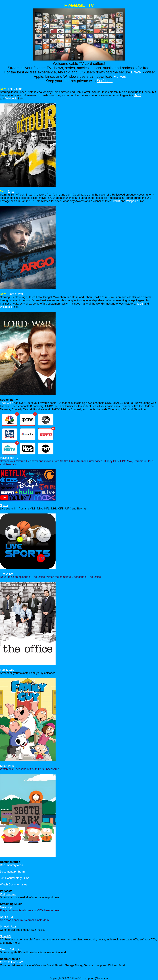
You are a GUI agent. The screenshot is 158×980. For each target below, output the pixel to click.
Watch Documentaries (14, 885)
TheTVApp (7, 403)
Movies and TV (9, 458)
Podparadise (8, 894)
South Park (7, 766)
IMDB (138, 95)
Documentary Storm (12, 872)
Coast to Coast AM (12, 962)
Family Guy (7, 670)
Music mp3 (7, 907)
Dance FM (6, 917)
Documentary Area (11, 865)
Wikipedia (11, 99)
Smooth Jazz (8, 927)
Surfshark (105, 81)
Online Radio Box (11, 949)
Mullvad (120, 76)
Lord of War (16, 294)
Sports (4, 505)
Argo (11, 191)
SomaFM (6, 936)
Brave (136, 72)
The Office (6, 574)
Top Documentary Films (15, 878)
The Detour (15, 89)
